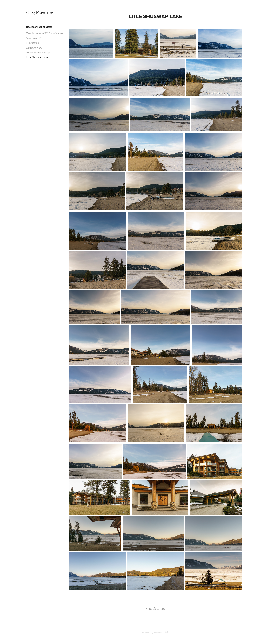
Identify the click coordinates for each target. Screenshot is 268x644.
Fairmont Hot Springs (38, 53)
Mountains (32, 43)
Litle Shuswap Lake (37, 57)
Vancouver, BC (34, 38)
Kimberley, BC (34, 48)
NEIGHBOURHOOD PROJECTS (39, 27)
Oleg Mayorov (40, 13)
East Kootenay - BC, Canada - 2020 (45, 33)
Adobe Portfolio (161, 632)
